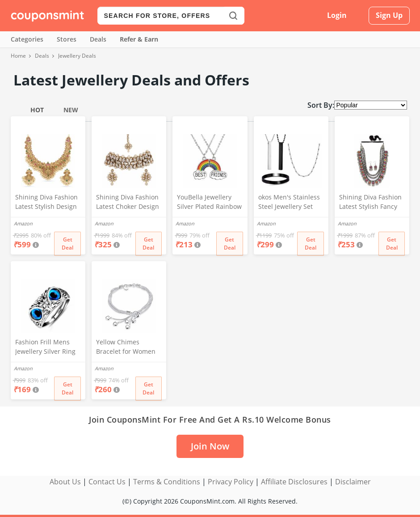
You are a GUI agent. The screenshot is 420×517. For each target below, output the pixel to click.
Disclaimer (353, 482)
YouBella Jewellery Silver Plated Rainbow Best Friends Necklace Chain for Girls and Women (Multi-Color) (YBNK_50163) (210, 203)
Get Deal (67, 244)
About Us (65, 482)
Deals (98, 39)
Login (337, 15)
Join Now (210, 446)
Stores (67, 39)
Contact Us (107, 482)
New (71, 110)
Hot (37, 110)
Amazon (23, 223)
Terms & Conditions (167, 482)
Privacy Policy (231, 482)
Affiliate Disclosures (294, 482)
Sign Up (389, 15)
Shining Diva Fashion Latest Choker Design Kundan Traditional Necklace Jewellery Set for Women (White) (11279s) (128, 203)
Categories (27, 39)
